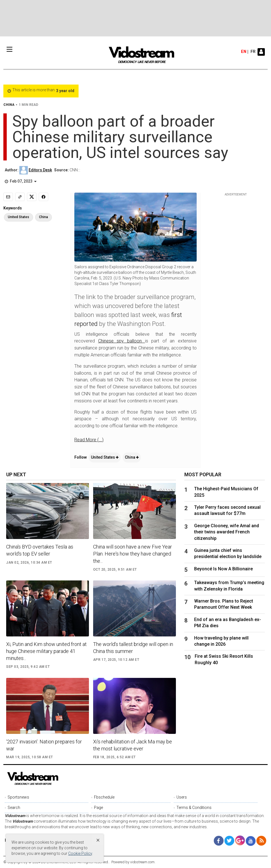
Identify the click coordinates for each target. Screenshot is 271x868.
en (244, 52)
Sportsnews (18, 797)
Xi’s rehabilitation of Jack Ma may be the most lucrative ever (133, 745)
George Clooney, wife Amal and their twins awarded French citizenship (227, 532)
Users (182, 797)
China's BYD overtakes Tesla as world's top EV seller (40, 550)
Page (98, 808)
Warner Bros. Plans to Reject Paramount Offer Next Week (224, 604)
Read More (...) (89, 440)
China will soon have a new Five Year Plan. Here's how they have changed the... (133, 554)
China (132, 457)
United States (105, 457)
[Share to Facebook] (43, 197)
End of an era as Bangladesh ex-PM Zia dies (228, 623)
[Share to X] (32, 197)
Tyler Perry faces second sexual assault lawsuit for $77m (227, 510)
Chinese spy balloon (122, 341)
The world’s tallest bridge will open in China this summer (133, 648)
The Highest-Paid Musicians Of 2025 (226, 492)
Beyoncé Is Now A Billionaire (223, 569)
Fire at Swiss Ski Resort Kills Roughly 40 (224, 659)
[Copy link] (20, 197)
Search (14, 808)
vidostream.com (142, 862)
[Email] (8, 197)
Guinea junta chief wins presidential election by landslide (228, 553)
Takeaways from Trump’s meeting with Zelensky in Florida (229, 586)
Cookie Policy (80, 853)
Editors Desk (40, 170)
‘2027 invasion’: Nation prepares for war (44, 745)
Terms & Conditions (194, 808)
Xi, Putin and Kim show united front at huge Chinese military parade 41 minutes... (46, 651)
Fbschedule (104, 797)
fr (253, 52)
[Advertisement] (135, 18)
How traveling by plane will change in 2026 (221, 641)
